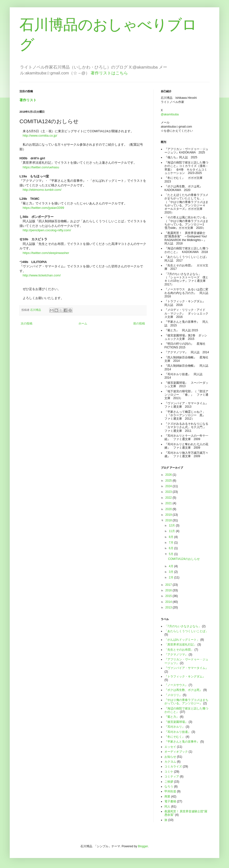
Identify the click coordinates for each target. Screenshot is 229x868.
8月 (172, 537)
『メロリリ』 (173, 695)
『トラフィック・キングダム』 (185, 676)
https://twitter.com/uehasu (41, 167)
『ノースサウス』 (176, 685)
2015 (169, 596)
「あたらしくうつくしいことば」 (186, 631)
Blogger (143, 846)
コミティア (172, 777)
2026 (169, 475)
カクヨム (170, 762)
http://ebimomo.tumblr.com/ (42, 190)
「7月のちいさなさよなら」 (183, 626)
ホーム (83, 323)
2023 (169, 492)
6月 (172, 548)
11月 (172, 531)
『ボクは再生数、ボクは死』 (183, 690)
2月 (172, 577)
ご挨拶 (169, 782)
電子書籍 (170, 801)
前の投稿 (139, 323)
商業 (167, 797)
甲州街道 (170, 791)
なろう (169, 787)
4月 (172, 566)
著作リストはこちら (109, 73)
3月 (172, 572)
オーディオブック (176, 752)
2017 (169, 585)
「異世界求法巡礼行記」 (181, 645)
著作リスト (28, 100)
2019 (169, 515)
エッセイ (170, 747)
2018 (169, 520)
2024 (169, 486)
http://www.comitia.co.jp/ (40, 136)
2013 (169, 607)
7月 (172, 543)
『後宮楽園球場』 (176, 722)
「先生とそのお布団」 (179, 650)
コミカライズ (173, 767)
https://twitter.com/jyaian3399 (43, 208)
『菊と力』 (172, 717)
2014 (169, 602)
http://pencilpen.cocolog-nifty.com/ (47, 230)
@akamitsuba (170, 114)
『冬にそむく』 (175, 737)
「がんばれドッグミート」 (182, 640)
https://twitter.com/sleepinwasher (46, 253)
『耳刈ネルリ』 (175, 727)
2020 (169, 509)
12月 (172, 525)
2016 (169, 590)
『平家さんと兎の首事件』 (182, 742)
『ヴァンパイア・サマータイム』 (186, 668)
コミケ (169, 772)
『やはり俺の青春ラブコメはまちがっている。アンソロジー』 (186, 702)
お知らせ (170, 757)
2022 (169, 498)
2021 (169, 503)
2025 (169, 481)
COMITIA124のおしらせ (184, 559)
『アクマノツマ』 (176, 655)
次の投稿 (27, 323)
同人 (167, 807)
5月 (172, 554)
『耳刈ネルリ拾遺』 (178, 732)
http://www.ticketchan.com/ (42, 275)
